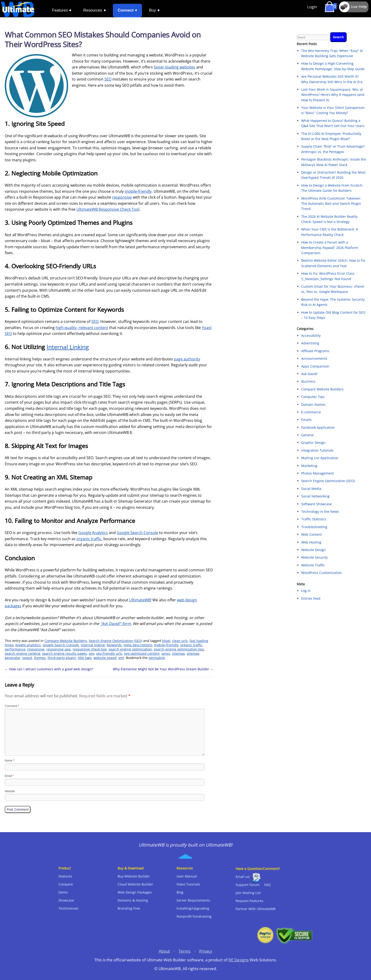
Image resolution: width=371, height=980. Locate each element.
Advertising (310, 343)
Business (308, 381)
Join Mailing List (248, 893)
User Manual (187, 876)
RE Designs (239, 960)
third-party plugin (62, 658)
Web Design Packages (135, 892)
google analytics (28, 645)
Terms (185, 951)
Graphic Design (313, 443)
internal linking (93, 645)
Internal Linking (68, 347)
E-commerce (311, 412)
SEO (108, 79)
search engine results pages (64, 653)
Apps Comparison (315, 366)
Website (10, 791)
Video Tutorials (188, 884)
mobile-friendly (138, 191)
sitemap (178, 653)
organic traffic (89, 539)
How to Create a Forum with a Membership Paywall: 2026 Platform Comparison (330, 248)
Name (9, 761)
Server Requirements (193, 900)
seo (91, 653)
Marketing (309, 466)
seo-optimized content (142, 653)
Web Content (311, 534)
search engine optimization (130, 649)
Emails (306, 420)
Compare (66, 884)
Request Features (250, 901)
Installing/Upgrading (193, 908)
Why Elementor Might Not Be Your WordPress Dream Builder (163, 669)
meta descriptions (138, 645)
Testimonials (68, 908)
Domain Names (313, 404)
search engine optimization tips (179, 649)
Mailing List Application (320, 458)
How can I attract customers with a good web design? (49, 669)
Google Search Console (137, 533)
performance (15, 649)
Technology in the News (320, 511)
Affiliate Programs (315, 351)
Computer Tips (313, 397)
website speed (105, 658)
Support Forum (248, 885)
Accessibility (311, 336)
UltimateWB (140, 600)
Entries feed (311, 598)
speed (27, 658)
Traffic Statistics (314, 519)
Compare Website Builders (66, 641)
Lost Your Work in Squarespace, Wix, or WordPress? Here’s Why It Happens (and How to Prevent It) (333, 95)
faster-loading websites (174, 67)
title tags (85, 658)
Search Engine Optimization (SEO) (115, 641)
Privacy (206, 951)
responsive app (59, 649)
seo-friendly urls (109, 653)
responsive (122, 197)
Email (9, 776)
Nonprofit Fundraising (194, 916)
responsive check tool (90, 649)
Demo (63, 892)
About (164, 951)
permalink (157, 658)
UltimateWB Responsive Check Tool (108, 209)
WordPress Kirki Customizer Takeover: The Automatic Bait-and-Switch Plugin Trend (331, 204)
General (307, 435)
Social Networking (315, 496)
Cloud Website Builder (135, 884)
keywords (114, 645)
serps (166, 653)
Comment (12, 706)
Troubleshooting (314, 527)
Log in (306, 591)
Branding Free (129, 908)
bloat (166, 641)
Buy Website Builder (134, 876)
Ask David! (309, 374)
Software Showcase (316, 504)
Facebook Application (318, 427)
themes (40, 658)
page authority (187, 359)
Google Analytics (93, 533)
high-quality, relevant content (82, 328)
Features (65, 876)
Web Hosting (311, 542)
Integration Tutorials (317, 450)
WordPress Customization (322, 573)
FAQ (267, 885)
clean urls (180, 641)
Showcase (66, 900)
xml (121, 658)
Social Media (311, 489)
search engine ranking (22, 653)
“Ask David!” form (115, 624)
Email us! (243, 877)
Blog (180, 892)
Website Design (314, 550)
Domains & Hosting (133, 900)
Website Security (314, 557)
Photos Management (318, 473)
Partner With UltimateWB (256, 909)
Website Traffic (313, 565)
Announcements (314, 358)
